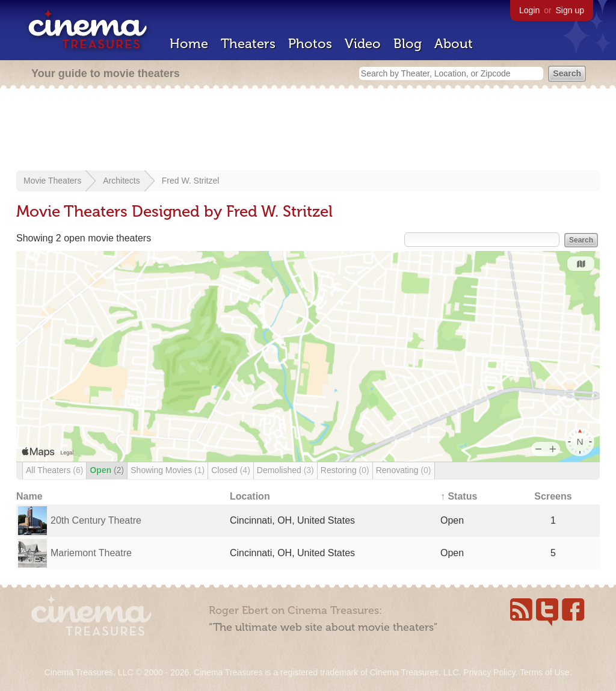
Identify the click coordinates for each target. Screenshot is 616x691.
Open (107, 470)
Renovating (404, 470)
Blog (408, 44)
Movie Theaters (52, 181)
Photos (310, 44)
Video (363, 44)
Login (529, 10)
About (454, 44)
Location (250, 496)
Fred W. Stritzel (191, 181)
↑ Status (459, 496)
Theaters (248, 44)
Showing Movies (168, 470)
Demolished (285, 470)
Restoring (345, 470)
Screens (553, 496)
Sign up (570, 10)
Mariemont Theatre (91, 553)
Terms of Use (544, 672)
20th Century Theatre (96, 520)
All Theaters (54, 470)
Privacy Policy (489, 672)
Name (29, 496)
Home (189, 44)
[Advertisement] (308, 131)
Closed (231, 470)
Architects (121, 181)
